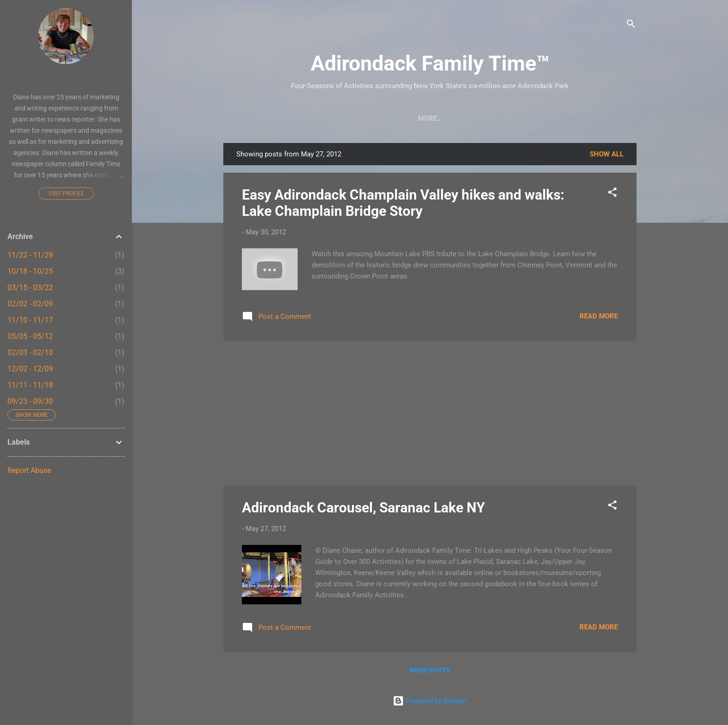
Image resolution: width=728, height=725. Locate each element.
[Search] (631, 25)
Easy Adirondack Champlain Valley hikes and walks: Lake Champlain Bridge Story (403, 203)
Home (260, 118)
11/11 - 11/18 (30, 385)
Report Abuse (29, 470)
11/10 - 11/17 (30, 320)
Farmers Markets (497, 118)
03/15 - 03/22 (30, 288)
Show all (607, 154)
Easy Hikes (348, 118)
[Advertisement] (430, 413)
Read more (599, 316)
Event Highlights (578, 118)
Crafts (299, 118)
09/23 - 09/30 (30, 401)
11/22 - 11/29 (30, 255)
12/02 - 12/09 (30, 369)
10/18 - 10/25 (30, 271)
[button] (612, 194)
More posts (430, 670)
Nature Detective (416, 118)
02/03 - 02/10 (30, 353)
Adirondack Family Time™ (430, 63)
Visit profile (66, 194)
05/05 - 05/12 (30, 336)
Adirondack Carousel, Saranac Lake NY (364, 508)
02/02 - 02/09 (30, 304)
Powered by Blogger (430, 701)
